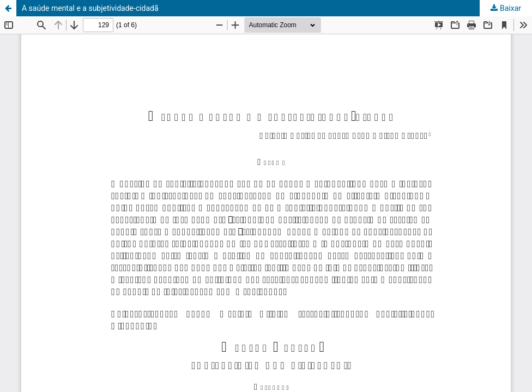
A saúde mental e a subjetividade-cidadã (90, 8)
